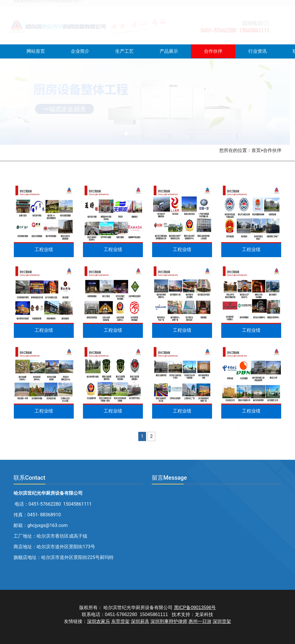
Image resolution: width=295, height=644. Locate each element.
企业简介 (80, 51)
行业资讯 (258, 51)
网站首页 (36, 51)
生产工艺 (124, 51)
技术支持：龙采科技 (192, 614)
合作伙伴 (213, 51)
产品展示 (169, 51)
